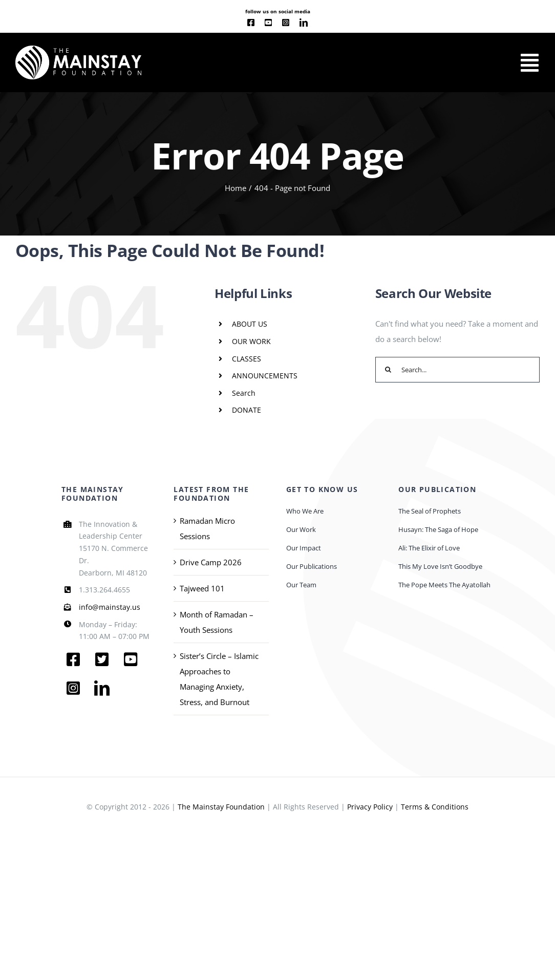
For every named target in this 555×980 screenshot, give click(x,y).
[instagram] (286, 23)
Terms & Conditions (435, 807)
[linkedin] (304, 23)
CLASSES (247, 359)
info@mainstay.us (110, 607)
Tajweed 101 (202, 588)
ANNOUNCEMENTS (265, 376)
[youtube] (268, 23)
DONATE (247, 410)
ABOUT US (250, 324)
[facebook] (251, 23)
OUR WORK (251, 341)
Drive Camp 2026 (211, 562)
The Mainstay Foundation (221, 807)
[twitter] (102, 659)
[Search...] (457, 370)
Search (244, 393)
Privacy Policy (370, 807)
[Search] (388, 370)
